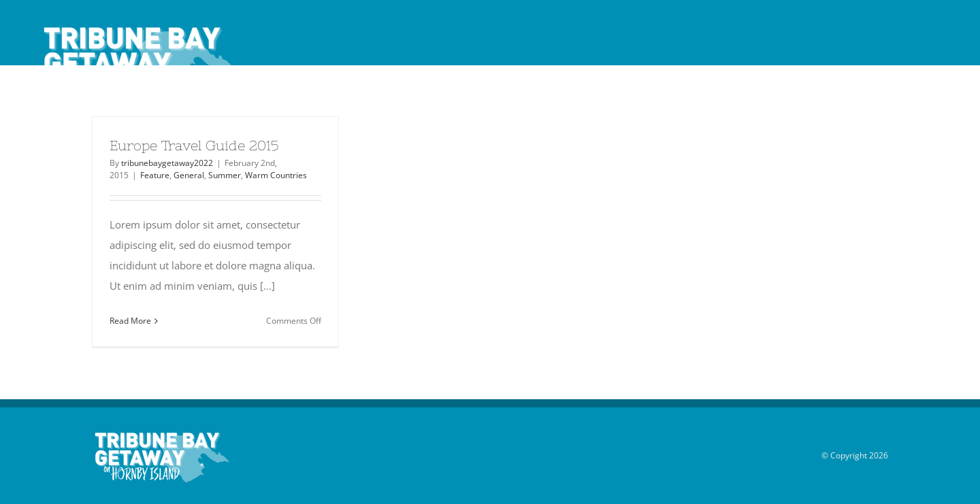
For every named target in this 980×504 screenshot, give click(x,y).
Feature (155, 175)
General (189, 175)
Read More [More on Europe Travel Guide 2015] (130, 321)
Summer (225, 175)
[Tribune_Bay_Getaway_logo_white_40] (139, 25)
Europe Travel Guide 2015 (194, 145)
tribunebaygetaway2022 (167, 163)
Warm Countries (276, 175)
